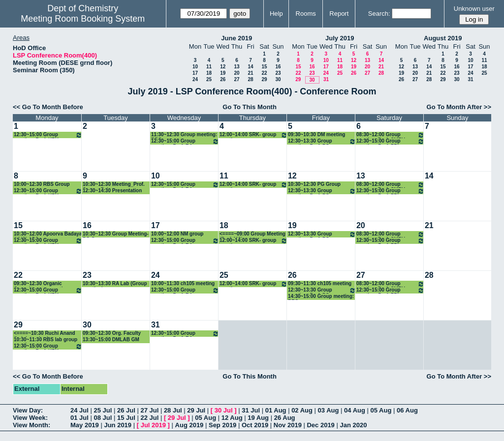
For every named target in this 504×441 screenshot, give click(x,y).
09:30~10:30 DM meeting (316, 134)
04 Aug (355, 410)
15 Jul (126, 418)
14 (250, 67)
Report (339, 14)
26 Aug (285, 418)
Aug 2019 (189, 425)
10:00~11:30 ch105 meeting (183, 283)
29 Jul (196, 410)
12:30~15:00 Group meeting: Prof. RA (185, 141)
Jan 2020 (353, 425)
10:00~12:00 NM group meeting (177, 234)
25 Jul (103, 410)
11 (209, 67)
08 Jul (103, 418)
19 (223, 73)
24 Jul (79, 410)
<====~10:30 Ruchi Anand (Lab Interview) (45, 334)
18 (209, 73)
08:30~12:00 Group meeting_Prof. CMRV (390, 135)
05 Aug (381, 410)
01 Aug (276, 410)
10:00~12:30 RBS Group (42, 184)
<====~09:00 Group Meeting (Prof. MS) (252, 234)
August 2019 (443, 38)
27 (236, 79)
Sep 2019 (222, 425)
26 (223, 79)
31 (326, 79)
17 (195, 73)
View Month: (31, 425)
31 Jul (251, 410)
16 (278, 67)
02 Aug (302, 410)
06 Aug (407, 410)
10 (195, 67)
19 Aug (258, 418)
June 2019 (236, 38)
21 (250, 73)
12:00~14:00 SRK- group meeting (253, 135)
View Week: (30, 418)
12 (223, 67)
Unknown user (474, 9)
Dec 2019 (320, 425)
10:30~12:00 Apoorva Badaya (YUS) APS (48, 234)
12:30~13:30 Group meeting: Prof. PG (322, 141)
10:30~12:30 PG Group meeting (314, 185)
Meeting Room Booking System (83, 19)
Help (276, 14)
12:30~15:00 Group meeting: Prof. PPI (390, 141)
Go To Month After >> (459, 107)
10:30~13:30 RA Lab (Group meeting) (115, 284)
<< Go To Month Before (48, 107)
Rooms (306, 14)
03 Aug (329, 410)
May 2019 (85, 425)
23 (278, 73)
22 (264, 73)
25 (209, 79)
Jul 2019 (153, 425)
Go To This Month (250, 107)
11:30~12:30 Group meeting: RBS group (184, 135)
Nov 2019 (288, 425)
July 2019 (340, 38)
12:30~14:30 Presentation (112, 191)
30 (278, 79)
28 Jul (173, 410)
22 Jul (149, 418)
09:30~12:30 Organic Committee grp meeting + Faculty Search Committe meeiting (43, 284)
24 (195, 79)
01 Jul (79, 418)
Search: (379, 14)
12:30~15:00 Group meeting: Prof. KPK (48, 135)
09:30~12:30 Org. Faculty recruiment (112, 334)
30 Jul (224, 410)
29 (264, 79)
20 (236, 73)
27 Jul (149, 410)
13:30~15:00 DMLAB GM (111, 339)
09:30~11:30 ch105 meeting (320, 283)
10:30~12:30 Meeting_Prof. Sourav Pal (114, 185)
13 (236, 67)
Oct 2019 (255, 425)
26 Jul (126, 410)
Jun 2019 (118, 425)
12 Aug (232, 418)
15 (264, 67)
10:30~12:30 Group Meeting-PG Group (116, 234)
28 (250, 79)
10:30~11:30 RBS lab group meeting (46, 340)
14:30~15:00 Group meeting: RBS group (321, 297)
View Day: (28, 410)
